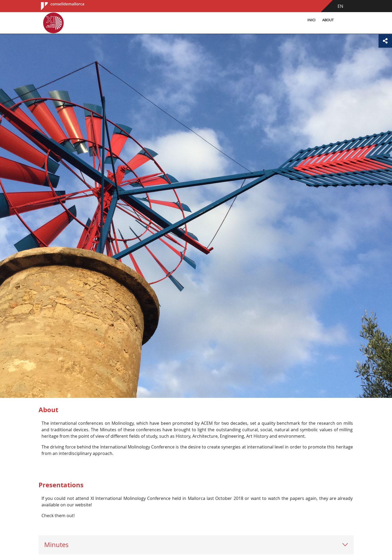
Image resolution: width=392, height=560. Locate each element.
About (328, 20)
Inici (311, 20)
